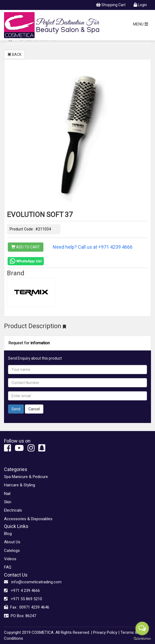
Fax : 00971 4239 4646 (27, 607)
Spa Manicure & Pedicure (26, 477)
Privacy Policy (105, 632)
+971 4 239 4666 (22, 591)
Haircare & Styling (20, 485)
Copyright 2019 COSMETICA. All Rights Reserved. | (48, 632)
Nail (7, 494)
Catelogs (12, 551)
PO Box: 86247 (20, 616)
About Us (12, 542)
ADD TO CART (26, 247)
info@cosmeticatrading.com (33, 582)
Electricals (13, 510)
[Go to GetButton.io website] (142, 639)
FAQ (8, 567)
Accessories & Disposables (28, 519)
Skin (8, 502)
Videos (10, 559)
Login (140, 5)
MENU (141, 24)
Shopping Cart (111, 5)
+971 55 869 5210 (23, 599)
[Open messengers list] (142, 628)
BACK (14, 55)
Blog (8, 534)
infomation (40, 343)
